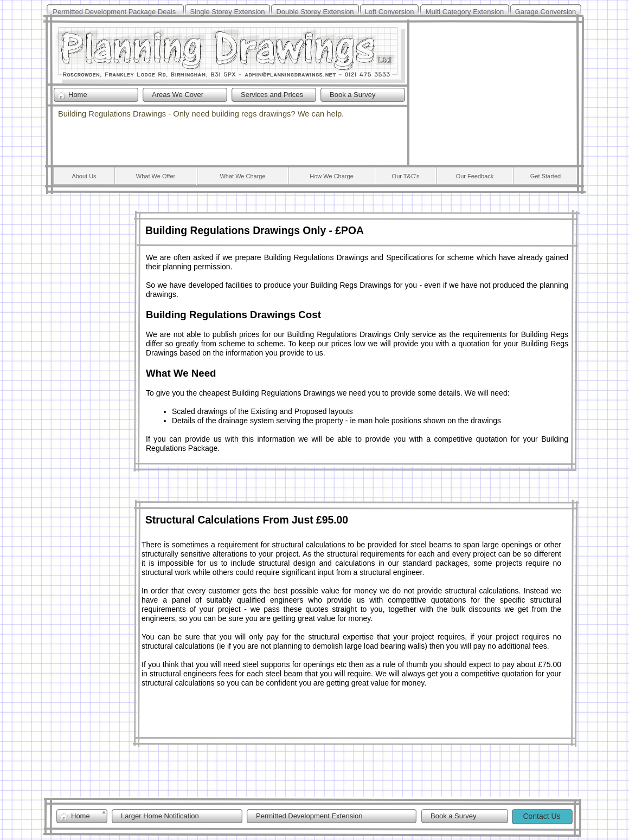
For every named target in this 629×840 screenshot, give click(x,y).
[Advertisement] (493, 91)
